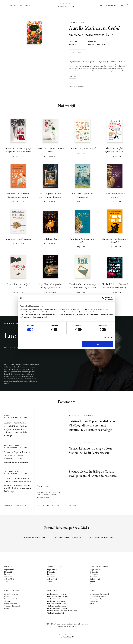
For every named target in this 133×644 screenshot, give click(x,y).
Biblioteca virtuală (10, 599)
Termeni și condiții (96, 599)
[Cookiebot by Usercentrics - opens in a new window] (104, 298)
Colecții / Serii (9, 579)
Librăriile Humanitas (108, 5)
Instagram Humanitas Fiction (57, 604)
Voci (92, 584)
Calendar (73, 505)
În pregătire (8, 574)
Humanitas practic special (99, 45)
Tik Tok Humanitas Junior (56, 613)
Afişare (106, 337)
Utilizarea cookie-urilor (98, 597)
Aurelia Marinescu (87, 28)
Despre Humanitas (11, 604)
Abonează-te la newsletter (48, 506)
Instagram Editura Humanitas (58, 597)
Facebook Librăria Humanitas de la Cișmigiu (62, 611)
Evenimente (8, 577)
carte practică (94, 42)
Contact (7, 608)
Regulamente (95, 601)
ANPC (92, 604)
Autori (7, 581)
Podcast (7, 597)
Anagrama (75, 626)
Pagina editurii (9, 570)
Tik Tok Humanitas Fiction (57, 606)
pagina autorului (11, 348)
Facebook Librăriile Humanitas (58, 608)
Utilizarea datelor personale (100, 594)
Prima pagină (25, 5)
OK (98, 344)
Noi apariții (8, 572)
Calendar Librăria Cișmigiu (15, 505)
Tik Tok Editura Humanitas (57, 599)
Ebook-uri (8, 601)
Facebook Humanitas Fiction (57, 601)
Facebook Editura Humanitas (57, 594)
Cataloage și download (12, 606)
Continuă (72, 76)
